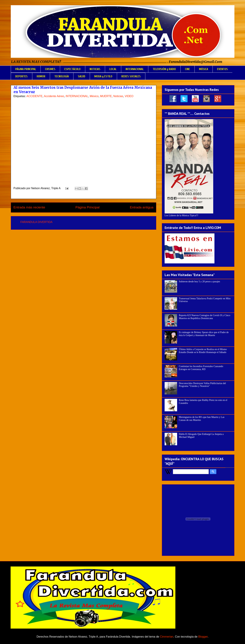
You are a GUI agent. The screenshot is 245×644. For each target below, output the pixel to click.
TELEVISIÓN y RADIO (164, 69)
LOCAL (113, 69)
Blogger (203, 637)
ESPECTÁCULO (72, 69)
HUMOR (41, 76)
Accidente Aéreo (54, 96)
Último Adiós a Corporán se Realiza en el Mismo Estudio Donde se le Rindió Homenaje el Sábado (203, 351)
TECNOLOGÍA (62, 76)
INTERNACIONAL (135, 69)
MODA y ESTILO (103, 76)
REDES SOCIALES (131, 76)
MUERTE (106, 96)
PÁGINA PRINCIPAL (26, 69)
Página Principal (88, 207)
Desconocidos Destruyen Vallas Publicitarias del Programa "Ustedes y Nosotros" (202, 385)
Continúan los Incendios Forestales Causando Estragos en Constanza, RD (201, 368)
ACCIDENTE (34, 96)
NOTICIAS (95, 69)
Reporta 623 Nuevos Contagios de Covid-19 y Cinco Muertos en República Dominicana (205, 317)
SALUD (82, 76)
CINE (187, 69)
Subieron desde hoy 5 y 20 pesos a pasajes (199, 282)
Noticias (118, 96)
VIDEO (129, 96)
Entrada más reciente (29, 207)
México (94, 96)
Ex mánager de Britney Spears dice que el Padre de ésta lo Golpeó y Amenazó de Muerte (204, 334)
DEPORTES (21, 76)
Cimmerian (167, 637)
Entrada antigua (142, 207)
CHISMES (50, 69)
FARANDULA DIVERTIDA (37, 222)
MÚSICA (204, 69)
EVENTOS (222, 69)
